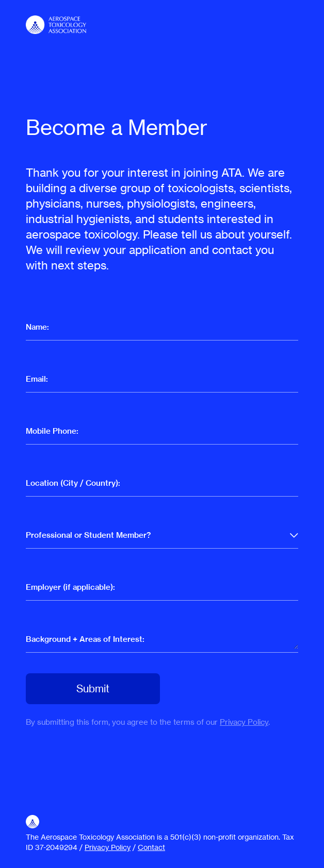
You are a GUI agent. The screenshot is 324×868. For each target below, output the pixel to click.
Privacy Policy (244, 722)
